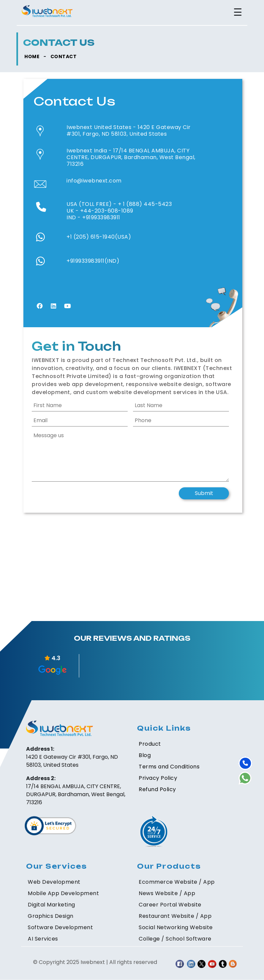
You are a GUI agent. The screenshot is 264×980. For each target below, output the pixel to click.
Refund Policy (157, 789)
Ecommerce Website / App (177, 882)
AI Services (43, 939)
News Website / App (167, 893)
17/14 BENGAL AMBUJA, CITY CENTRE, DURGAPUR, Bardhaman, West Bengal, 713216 (131, 157)
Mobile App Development (63, 893)
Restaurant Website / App (175, 916)
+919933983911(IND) (93, 261)
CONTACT (64, 56)
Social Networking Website (176, 927)
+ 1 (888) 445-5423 (145, 204)
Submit (204, 493)
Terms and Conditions (169, 767)
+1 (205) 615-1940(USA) (99, 237)
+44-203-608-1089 (107, 211)
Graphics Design (51, 916)
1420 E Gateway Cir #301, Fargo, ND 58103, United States (129, 131)
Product (150, 744)
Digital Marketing (51, 905)
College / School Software (175, 939)
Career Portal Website (170, 905)
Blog (145, 755)
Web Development (54, 882)
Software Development (60, 927)
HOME (32, 56)
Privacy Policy (158, 778)
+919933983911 (101, 217)
